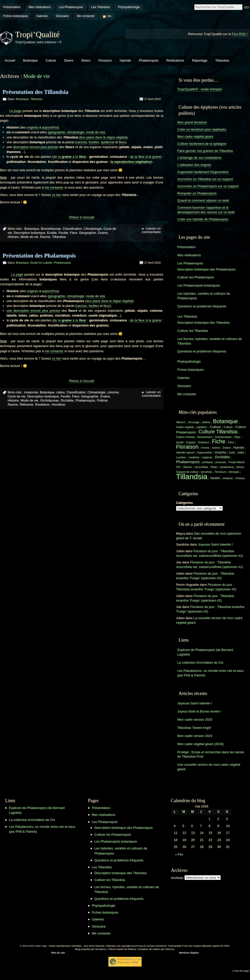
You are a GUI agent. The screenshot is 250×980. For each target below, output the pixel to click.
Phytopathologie (129, 7)
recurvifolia (201, 467)
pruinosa (221, 462)
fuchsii (216, 448)
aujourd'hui (50, 127)
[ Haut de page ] (241, 971)
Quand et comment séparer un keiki (203, 200)
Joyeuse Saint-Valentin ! (215, 544)
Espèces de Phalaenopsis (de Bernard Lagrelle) (205, 652)
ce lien (57, 195)
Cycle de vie (17, 396)
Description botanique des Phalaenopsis (206, 269)
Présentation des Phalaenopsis (39, 256)
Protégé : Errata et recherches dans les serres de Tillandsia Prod (211, 754)
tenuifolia (207, 472)
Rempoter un (197, 193)
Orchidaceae (49, 400)
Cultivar (215, 427)
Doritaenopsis (223, 437)
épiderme (108, 142)
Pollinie (102, 400)
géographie (57, 132)
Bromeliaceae (51, 229)
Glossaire (62, 16)
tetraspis (234, 472)
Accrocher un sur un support (205, 179)
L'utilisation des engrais (194, 165)
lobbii (241, 452)
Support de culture (187, 472)
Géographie (88, 233)
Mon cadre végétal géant (195, 137)
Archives (177, 878)
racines (82, 142)
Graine (103, 233)
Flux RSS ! (240, 34)
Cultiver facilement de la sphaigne (202, 144)
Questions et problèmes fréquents (202, 306)
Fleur (73, 233)
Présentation (12, 7)
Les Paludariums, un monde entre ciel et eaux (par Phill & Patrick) (210, 673)
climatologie (76, 132)
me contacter (54, 187)
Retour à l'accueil (82, 217)
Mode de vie (30, 237)
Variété (215, 478)
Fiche (219, 442)
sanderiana (227, 467)
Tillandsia (222, 60)
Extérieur (204, 442)
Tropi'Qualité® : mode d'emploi (200, 89)
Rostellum (42, 404)
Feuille (63, 233)
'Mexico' (181, 422)
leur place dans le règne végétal (103, 137)
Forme (205, 448)
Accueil (10, 60)
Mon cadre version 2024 (195, 736)
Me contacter (86, 16)
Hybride (125, 60)
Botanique (30, 60)
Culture (51, 60)
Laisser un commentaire (151, 230)
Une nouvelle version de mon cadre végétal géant (209, 767)
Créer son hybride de (203, 219)
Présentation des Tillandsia (35, 92)
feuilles (94, 142)
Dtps (237, 437)
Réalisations (175, 60)
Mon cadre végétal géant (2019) (200, 744)
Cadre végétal (185, 427)
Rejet (214, 467)
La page (15, 111)
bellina (206, 422)
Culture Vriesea (185, 437)
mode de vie (95, 132)
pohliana (207, 462)
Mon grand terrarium (192, 122)
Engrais (191, 442)
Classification (72, 229)
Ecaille (52, 233)
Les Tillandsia (101, 7)
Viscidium (58, 404)
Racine (45, 237)
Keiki (232, 452)
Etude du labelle (41, 263)
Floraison (105, 60)
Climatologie (93, 229)
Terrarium (220, 472)
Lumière (181, 457)
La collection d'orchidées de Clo (200, 663)
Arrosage (194, 422)
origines (33, 127)
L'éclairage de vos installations (199, 158)
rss (109, 16)
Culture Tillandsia (218, 432)
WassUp (170, 949)
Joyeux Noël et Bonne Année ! (199, 711)
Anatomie (31, 392)
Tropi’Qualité (37, 34)
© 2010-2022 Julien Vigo (33, 946)
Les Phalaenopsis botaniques (199, 285)
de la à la (70, 157)
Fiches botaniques (16, 16)
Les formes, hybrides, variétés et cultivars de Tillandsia (210, 341)
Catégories (184, 503)
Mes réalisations (40, 7)
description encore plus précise (36, 147)
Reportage (200, 60)
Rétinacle (26, 404)
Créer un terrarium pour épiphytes (202, 129)
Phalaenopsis (149, 60)
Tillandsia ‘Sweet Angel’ (194, 728)
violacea (227, 478)
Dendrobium (205, 437)
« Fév (179, 854)
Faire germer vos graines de (205, 151)
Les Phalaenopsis (71, 7)
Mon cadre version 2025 (195, 720)
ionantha (221, 452)
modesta (194, 457)
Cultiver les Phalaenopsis (196, 277)
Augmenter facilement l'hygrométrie (203, 172)
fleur (122, 142)
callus (61, 392)
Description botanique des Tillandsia (203, 323)
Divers (69, 60)
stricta (240, 467)
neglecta (207, 457)
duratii (180, 442)
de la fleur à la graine (146, 157)
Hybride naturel (185, 452)
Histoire (13, 237)
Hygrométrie (205, 452)
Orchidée (67, 400)
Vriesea (240, 478)
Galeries (42, 16)
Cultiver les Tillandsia (193, 331)
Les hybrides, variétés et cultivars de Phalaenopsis (204, 296)
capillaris (202, 427)
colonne (113, 392)
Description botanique (29, 233)
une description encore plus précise (33, 311)
